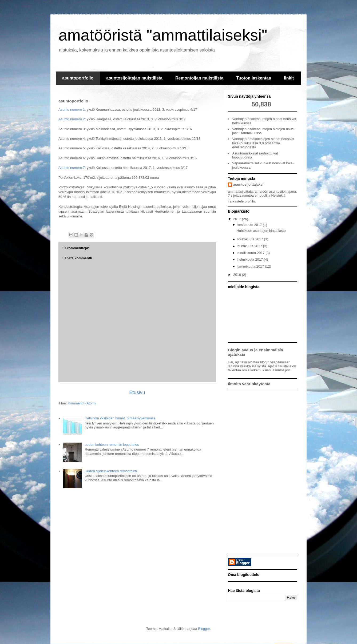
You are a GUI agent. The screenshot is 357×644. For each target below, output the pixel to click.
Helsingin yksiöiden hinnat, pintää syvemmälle (120, 418)
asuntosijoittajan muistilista (134, 78)
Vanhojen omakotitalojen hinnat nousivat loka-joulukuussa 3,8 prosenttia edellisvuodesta (263, 143)
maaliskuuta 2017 (252, 253)
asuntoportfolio (78, 78)
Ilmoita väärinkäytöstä (249, 384)
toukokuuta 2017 (251, 239)
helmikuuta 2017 (251, 259)
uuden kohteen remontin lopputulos (112, 445)
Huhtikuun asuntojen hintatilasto (261, 231)
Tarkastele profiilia (242, 201)
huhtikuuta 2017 (250, 246)
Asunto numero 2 (72, 119)
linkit (289, 78)
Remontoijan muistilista (199, 78)
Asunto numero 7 (72, 168)
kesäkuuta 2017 (250, 225)
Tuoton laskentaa (253, 78)
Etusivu (137, 392)
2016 (238, 275)
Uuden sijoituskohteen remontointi (111, 471)
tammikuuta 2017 (251, 266)
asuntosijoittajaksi (248, 184)
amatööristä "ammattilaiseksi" (163, 35)
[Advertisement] (263, 472)
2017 (238, 219)
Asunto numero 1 (72, 110)
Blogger (204, 629)
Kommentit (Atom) (82, 403)
